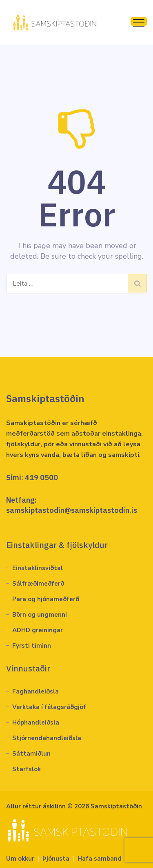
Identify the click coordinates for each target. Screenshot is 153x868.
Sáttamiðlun (31, 754)
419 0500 (41, 478)
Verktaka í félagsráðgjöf (49, 707)
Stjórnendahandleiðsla (47, 738)
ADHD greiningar (38, 630)
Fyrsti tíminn (32, 646)
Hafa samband (100, 859)
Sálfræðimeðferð (38, 584)
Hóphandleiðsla (36, 723)
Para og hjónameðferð (46, 599)
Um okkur (20, 859)
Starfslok (27, 769)
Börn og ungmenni (40, 615)
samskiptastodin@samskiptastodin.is (72, 510)
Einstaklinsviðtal (38, 568)
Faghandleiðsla (35, 691)
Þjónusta (56, 859)
